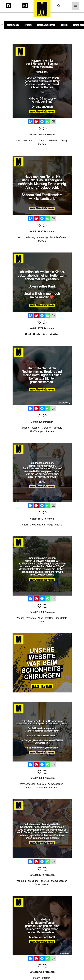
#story (64, 140)
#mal (45, 334)
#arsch (33, 140)
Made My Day (13, 25)
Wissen (64, 25)
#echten (53, 788)
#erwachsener (28, 784)
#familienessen (59, 881)
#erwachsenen (55, 784)
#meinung (42, 237)
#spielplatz (61, 618)
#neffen (42, 144)
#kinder (37, 334)
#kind (28, 334)
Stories (28, 25)
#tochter (36, 428)
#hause (20, 618)
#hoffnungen (37, 431)
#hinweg (42, 622)
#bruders (47, 428)
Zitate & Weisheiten (46, 25)
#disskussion (42, 884)
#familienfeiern (58, 237)
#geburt (58, 428)
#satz (21, 237)
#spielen (41, 784)
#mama (42, 140)
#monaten (21, 140)
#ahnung (30, 237)
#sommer (54, 140)
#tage (50, 525)
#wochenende (37, 525)
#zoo (40, 618)
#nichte (25, 428)
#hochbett (42, 788)
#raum (37, 978)
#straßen (31, 618)
